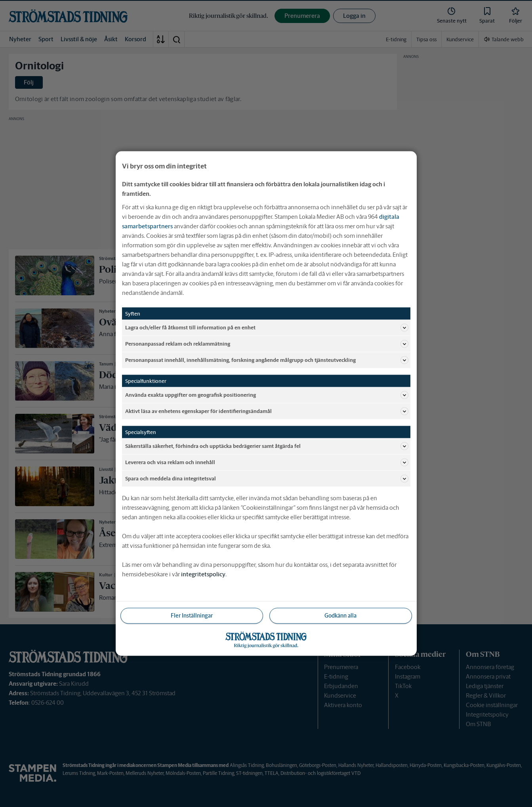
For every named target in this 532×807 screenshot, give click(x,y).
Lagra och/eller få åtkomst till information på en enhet (267, 328)
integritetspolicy (203, 574)
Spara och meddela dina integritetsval (267, 479)
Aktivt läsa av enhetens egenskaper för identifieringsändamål (267, 411)
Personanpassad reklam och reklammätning (267, 344)
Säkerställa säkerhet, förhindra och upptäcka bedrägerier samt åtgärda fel (267, 446)
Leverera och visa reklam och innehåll (267, 463)
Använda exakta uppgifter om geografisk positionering (267, 395)
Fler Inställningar (192, 616)
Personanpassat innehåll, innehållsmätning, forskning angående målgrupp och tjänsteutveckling (267, 360)
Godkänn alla (340, 616)
